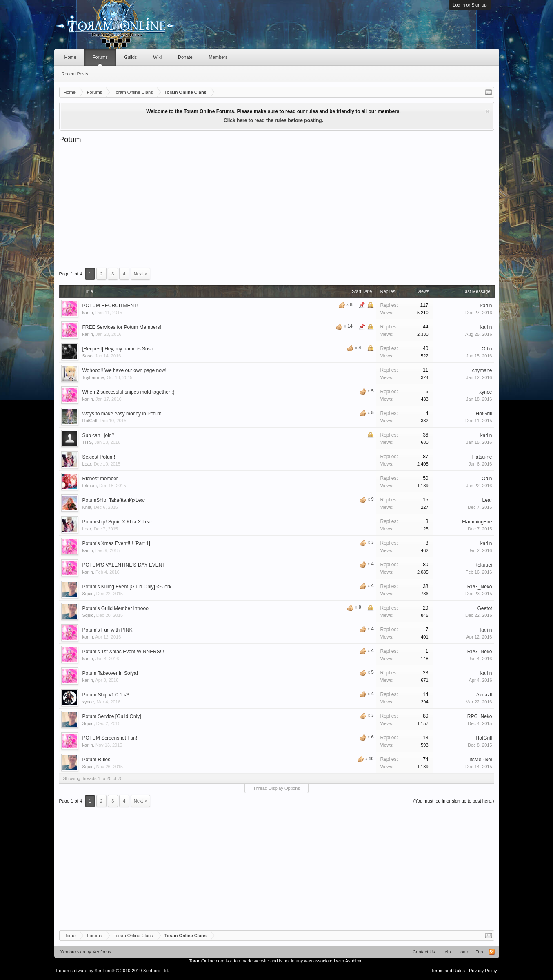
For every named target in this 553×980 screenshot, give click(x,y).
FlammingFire (477, 522)
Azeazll (484, 695)
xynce (485, 392)
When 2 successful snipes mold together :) (129, 392)
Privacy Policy (483, 971)
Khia (87, 507)
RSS (492, 952)
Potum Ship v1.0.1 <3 (106, 695)
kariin (88, 313)
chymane (482, 370)
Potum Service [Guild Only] (112, 716)
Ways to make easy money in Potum (122, 414)
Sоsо (88, 356)
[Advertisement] (277, 206)
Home (70, 57)
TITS (87, 442)
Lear (87, 464)
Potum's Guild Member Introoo (115, 608)
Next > (140, 274)
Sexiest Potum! (99, 457)
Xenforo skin (73, 952)
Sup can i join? (99, 435)
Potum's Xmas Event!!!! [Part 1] (116, 543)
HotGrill (90, 421)
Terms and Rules (448, 971)
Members (218, 57)
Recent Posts (75, 74)
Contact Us (424, 952)
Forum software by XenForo (113, 971)
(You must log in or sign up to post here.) (454, 801)
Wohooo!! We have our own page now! (124, 370)
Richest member (100, 479)
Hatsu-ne (482, 457)
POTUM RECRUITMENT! (110, 306)
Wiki (157, 57)
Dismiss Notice (487, 111)
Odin (487, 349)
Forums (100, 57)
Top (480, 952)
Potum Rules (97, 760)
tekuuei (90, 486)
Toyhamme (93, 377)
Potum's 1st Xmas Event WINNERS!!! (123, 652)
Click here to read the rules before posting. (273, 120)
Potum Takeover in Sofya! (110, 673)
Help (446, 952)
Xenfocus (102, 952)
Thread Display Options (276, 788)
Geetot (484, 608)
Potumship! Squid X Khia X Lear (117, 522)
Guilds (130, 57)
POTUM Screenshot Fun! (110, 738)
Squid (88, 594)
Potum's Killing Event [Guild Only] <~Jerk (127, 587)
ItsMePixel (481, 760)
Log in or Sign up (470, 5)
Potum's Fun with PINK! (108, 630)
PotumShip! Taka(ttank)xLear (114, 500)
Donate (185, 57)
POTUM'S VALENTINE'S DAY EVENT (124, 565)
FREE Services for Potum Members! (122, 327)
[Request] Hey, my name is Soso (118, 349)
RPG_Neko (480, 587)
